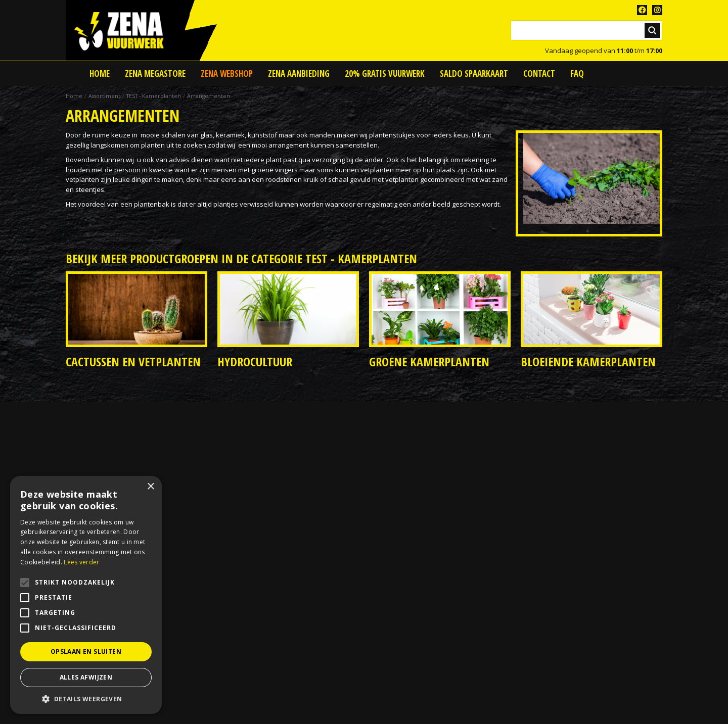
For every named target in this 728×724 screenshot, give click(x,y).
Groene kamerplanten (429, 361)
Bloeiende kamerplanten (588, 361)
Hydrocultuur (255, 361)
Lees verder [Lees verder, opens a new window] (81, 562)
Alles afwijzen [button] (86, 677)
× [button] (150, 487)
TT (657, 10)
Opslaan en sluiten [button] (86, 651)
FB (642, 10)
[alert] (86, 595)
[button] (86, 699)
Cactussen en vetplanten (133, 361)
